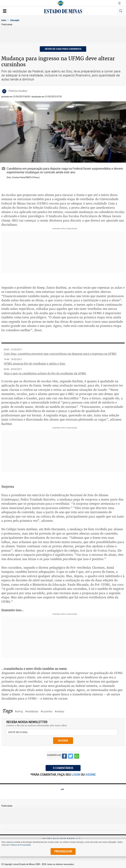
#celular (60, 711)
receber (63, 741)
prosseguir (63, 851)
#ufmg (19, 711)
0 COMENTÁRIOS (63, 768)
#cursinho (47, 711)
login (76, 775)
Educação (15, 20)
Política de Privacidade (20, 845)
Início (4, 20)
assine (91, 775)
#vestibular (32, 711)
